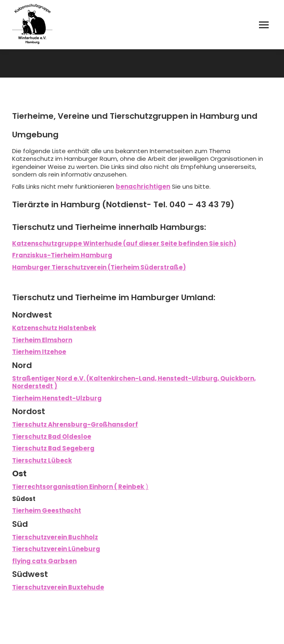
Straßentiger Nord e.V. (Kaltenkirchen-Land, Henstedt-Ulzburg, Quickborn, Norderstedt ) (134, 382)
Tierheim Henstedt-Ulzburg (57, 398)
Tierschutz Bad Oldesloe (52, 437)
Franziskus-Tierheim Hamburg (62, 255)
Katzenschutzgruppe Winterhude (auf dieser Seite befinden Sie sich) (124, 243)
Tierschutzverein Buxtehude (58, 587)
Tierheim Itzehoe (39, 352)
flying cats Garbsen (44, 561)
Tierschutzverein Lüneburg (56, 549)
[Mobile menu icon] (264, 25)
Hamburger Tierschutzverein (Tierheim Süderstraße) (99, 267)
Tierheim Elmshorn (42, 340)
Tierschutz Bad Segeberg (53, 448)
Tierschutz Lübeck (42, 460)
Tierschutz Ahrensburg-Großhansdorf (75, 424)
